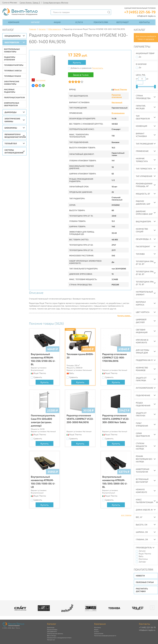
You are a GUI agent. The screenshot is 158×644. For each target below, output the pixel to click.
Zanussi (142, 551)
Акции (57, 22)
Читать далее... (124, 316)
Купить (77, 62)
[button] (152, 608)
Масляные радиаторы (10, 91)
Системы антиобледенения (14, 151)
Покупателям (101, 22)
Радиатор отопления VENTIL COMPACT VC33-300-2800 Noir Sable (116, 419)
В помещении (118, 113)
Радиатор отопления (117, 96)
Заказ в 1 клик (81, 75)
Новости (140, 576)
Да (140, 57)
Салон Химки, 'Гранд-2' (30, 2)
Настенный (117, 102)
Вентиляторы (52, 636)
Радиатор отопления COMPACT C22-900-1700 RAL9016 (114, 357)
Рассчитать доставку (142, 590)
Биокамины (11, 128)
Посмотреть (98, 68)
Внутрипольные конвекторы (12, 50)
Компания (14, 22)
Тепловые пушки (13, 76)
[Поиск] (109, 12)
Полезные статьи (145, 582)
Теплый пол (11, 143)
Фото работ (123, 22)
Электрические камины (12, 120)
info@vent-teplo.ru (146, 16)
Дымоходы (10, 112)
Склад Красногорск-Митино (56, 2)
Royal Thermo (121, 89)
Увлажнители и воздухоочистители (15, 136)
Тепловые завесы (13, 71)
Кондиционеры (12, 36)
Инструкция (41, 80)
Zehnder (142, 562)
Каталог (35, 22)
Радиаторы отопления (10, 58)
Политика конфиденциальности (105, 636)
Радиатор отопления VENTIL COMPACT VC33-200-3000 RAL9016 (80, 419)
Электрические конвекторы (12, 83)
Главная (33, 29)
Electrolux (143, 559)
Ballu (141, 556)
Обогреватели (12, 42)
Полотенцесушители (14, 97)
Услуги (79, 22)
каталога (150, 39)
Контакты (144, 22)
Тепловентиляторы (14, 65)
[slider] (137, 87)
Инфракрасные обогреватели (12, 104)
